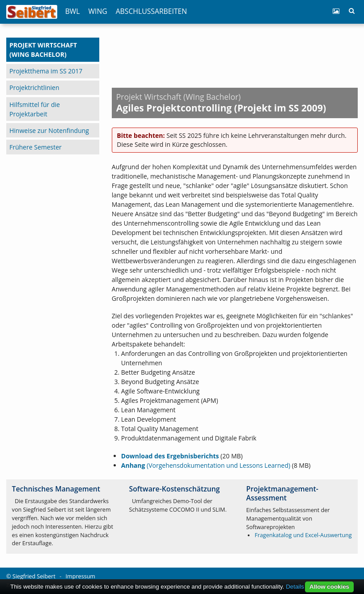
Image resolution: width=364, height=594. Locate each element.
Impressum (81, 576)
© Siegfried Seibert (31, 576)
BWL (73, 11)
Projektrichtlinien (34, 88)
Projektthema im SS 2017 (46, 71)
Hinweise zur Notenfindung (49, 130)
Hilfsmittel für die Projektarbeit (35, 109)
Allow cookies (329, 587)
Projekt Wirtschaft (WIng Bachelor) (43, 50)
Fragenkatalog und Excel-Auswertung (303, 535)
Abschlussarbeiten (152, 11)
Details (295, 587)
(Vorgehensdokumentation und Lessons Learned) (206, 465)
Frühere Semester (36, 147)
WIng (98, 11)
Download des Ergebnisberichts (170, 456)
